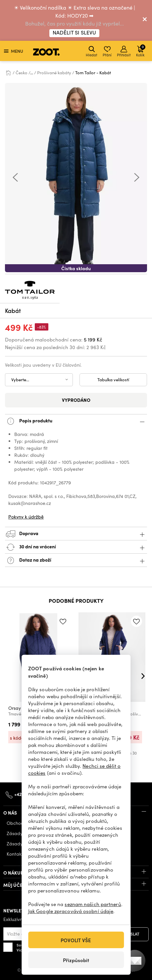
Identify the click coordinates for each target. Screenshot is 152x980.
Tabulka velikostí (113, 380)
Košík (141, 51)
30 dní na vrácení (76, 547)
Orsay (15, 708)
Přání (107, 52)
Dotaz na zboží (76, 560)
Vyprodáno (76, 400)
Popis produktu (76, 421)
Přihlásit (124, 52)
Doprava (76, 534)
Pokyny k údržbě (26, 517)
